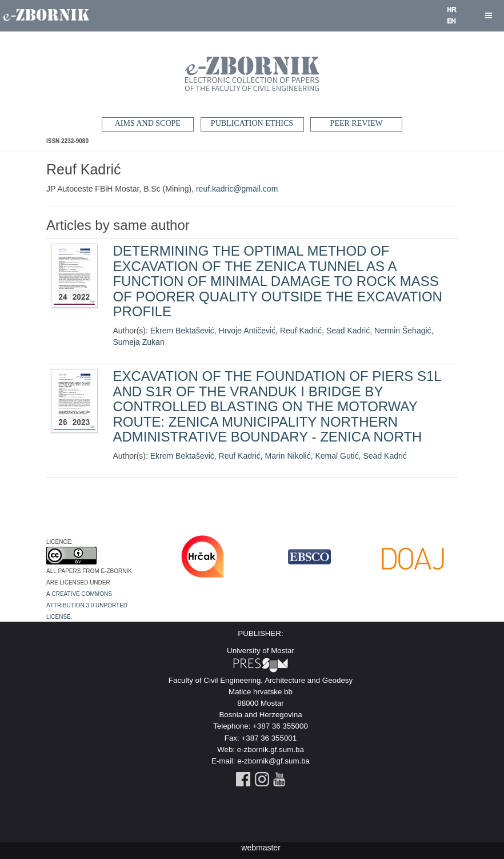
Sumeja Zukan (138, 342)
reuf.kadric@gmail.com (237, 189)
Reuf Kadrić (301, 331)
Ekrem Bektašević (182, 331)
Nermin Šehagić (403, 331)
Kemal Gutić (337, 456)
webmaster (261, 848)
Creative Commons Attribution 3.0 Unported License (87, 605)
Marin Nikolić (288, 456)
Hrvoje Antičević (247, 331)
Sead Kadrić (348, 331)
